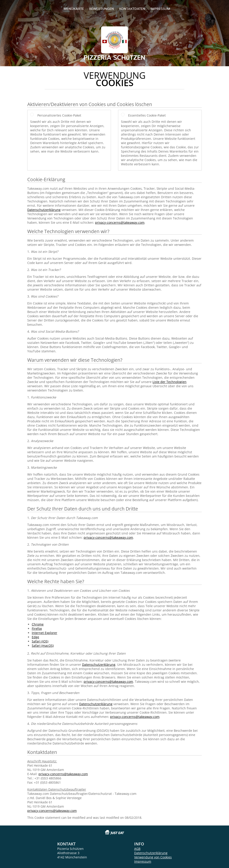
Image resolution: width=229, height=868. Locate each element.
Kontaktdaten (132, 9)
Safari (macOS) (43, 646)
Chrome (38, 624)
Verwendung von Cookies (153, 857)
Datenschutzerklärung (44, 210)
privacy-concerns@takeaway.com (120, 222)
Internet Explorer (45, 633)
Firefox (37, 629)
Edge (35, 637)
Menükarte (74, 9)
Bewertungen (102, 9)
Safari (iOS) (40, 641)
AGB (137, 849)
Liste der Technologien (170, 382)
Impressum (160, 9)
